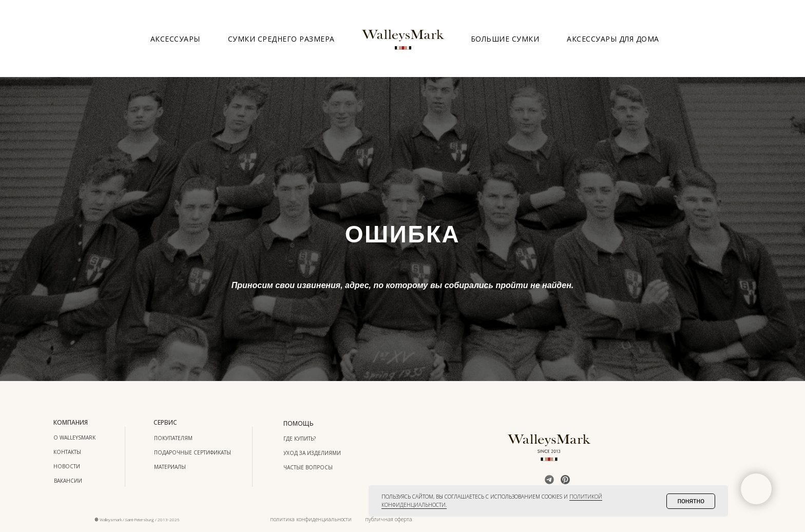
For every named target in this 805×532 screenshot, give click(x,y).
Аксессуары (175, 39)
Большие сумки (505, 39)
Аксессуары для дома (613, 39)
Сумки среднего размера (281, 39)
